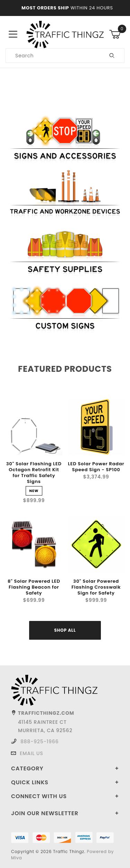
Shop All (65, 630)
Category (27, 768)
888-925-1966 (40, 742)
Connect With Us (39, 796)
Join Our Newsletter (45, 813)
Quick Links (30, 782)
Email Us (32, 753)
